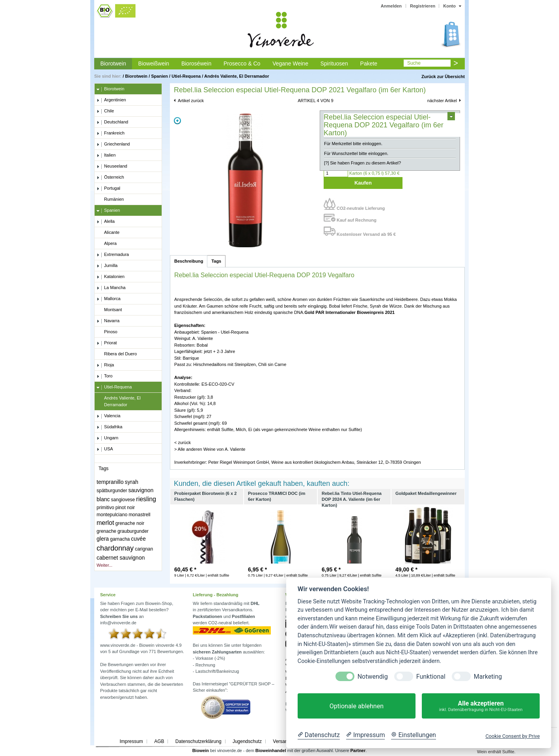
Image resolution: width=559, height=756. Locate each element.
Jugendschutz (247, 741)
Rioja (105, 365)
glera (103, 539)
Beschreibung (189, 261)
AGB (159, 741)
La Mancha (111, 288)
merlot (105, 523)
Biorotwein (113, 63)
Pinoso (107, 332)
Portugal (108, 189)
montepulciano (112, 515)
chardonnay (115, 548)
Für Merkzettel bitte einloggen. (353, 144)
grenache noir (130, 523)
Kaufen (363, 183)
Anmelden (391, 6)
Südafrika (109, 427)
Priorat (107, 343)
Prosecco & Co (242, 63)
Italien (106, 155)
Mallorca (109, 299)
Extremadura (113, 255)
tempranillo (110, 482)
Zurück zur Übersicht (443, 77)
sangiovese (123, 500)
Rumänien (110, 200)
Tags (216, 261)
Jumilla (107, 266)
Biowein (201, 750)
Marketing (488, 677)
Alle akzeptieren (481, 706)
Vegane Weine (290, 63)
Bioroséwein (196, 63)
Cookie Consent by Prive (512, 736)
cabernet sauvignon (121, 558)
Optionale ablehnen (357, 706)
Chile (105, 111)
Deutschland (112, 122)
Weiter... (104, 565)
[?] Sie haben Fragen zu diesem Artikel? (362, 163)
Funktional (431, 677)
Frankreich (111, 133)
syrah (132, 482)
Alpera (107, 244)
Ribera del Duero (117, 354)
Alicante (108, 233)
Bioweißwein (154, 63)
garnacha (120, 539)
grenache (106, 531)
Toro (104, 376)
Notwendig (373, 677)
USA (105, 449)
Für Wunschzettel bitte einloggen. (356, 153)
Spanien (159, 76)
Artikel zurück (191, 101)
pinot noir (125, 508)
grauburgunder (133, 531)
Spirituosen (334, 63)
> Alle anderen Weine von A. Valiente (210, 449)
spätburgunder (112, 491)
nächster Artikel (442, 101)
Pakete (369, 63)
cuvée (138, 539)
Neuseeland (112, 166)
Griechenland (113, 144)
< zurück (183, 442)
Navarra (108, 321)
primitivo (105, 508)
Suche (414, 63)
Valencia (108, 416)
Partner (358, 750)
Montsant (109, 310)
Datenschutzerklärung (198, 741)
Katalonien (111, 277)
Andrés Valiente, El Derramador (237, 76)
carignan (144, 549)
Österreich (110, 177)
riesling (146, 499)
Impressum (131, 741)
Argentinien (111, 100)
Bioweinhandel (271, 750)
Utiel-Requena (186, 76)
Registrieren (423, 6)
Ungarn (107, 438)
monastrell (139, 515)
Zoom (177, 121)
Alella (106, 222)
